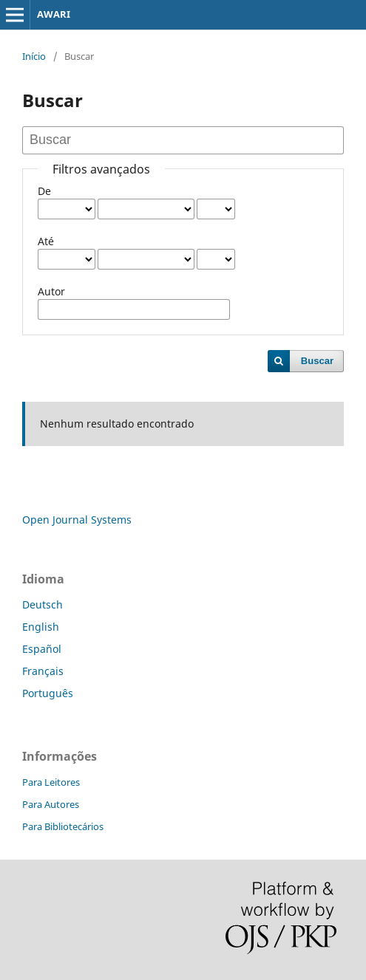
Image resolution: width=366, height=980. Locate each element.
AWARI (54, 14)
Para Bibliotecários (63, 826)
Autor (51, 291)
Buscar (317, 361)
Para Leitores (51, 782)
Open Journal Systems (77, 520)
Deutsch (43, 604)
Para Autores (51, 804)
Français (43, 671)
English (41, 627)
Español (42, 649)
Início (34, 56)
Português (48, 693)
